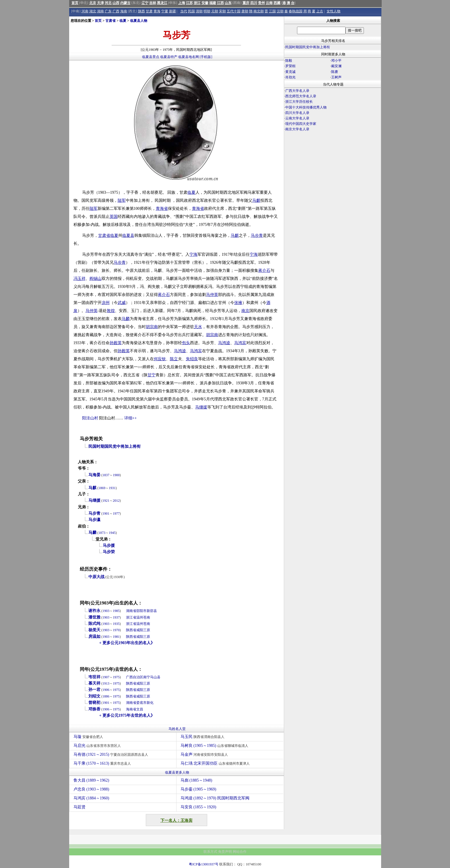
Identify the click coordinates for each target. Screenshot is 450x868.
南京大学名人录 (297, 129)
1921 (106, 501)
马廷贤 (79, 807)
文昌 (140, 709)
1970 (116, 630)
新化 (150, 703)
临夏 (123, 21)
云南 (269, 3)
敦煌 (111, 311)
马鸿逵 (224, 343)
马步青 (257, 236)
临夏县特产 (169, 57)
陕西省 (131, 630)
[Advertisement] (333, 183)
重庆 (246, 3)
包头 (186, 343)
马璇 (89, 737)
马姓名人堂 (177, 729)
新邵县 (152, 611)
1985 (116, 611)
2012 (116, 501)
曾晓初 (94, 703)
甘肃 (149, 11)
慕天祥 (94, 683)
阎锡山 (96, 279)
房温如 (94, 637)
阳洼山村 (90, 418)
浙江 (197, 3)
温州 (140, 617)
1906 (106, 690)
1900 (116, 475)
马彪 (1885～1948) (196, 780)
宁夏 (165, 11)
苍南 (147, 617)
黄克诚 (290, 72)
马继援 (201, 407)
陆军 (122, 200)
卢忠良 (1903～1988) (91, 789)
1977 (116, 514)
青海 (157, 11)
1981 (116, 637)
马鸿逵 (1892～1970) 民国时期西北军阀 (215, 798)
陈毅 (289, 61)
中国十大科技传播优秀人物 (306, 107)
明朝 (207, 11)
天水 (198, 327)
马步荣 (109, 552)
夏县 (130, 236)
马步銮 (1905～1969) (198, 789)
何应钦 (160, 359)
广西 (116, 11)
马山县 (155, 677)
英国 (114, 217)
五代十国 (234, 11)
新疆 (172, 11)
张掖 (238, 303)
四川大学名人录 (297, 113)
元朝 (215, 11)
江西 (220, 3)
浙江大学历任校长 (299, 102)
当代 (184, 11)
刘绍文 (94, 696)
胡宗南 (152, 327)
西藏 (277, 3)
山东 (228, 3)
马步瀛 (94, 520)
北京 (93, 3)
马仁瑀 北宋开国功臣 (216, 763)
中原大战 (96, 577)
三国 (272, 11)
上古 (320, 11)
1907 (106, 677)
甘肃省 (110, 21)
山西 (116, 3)
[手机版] (206, 57)
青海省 (162, 209)
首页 (75, 3)
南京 (245, 311)
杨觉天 (94, 630)
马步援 (109, 546)
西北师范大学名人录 (301, 96)
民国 (191, 11)
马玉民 (203, 737)
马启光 (98, 746)
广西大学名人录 (297, 91)
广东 (108, 11)
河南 (85, 11)
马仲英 (212, 295)
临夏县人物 (139, 21)
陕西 (141, 11)
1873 (102, 533)
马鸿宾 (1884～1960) (91, 798)
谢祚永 (94, 611)
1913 (106, 683)
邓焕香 (94, 709)
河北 (108, 3)
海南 (124, 11)
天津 (100, 3)
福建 (213, 3)
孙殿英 (116, 343)
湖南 (100, 11)
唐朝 (245, 11)
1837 (106, 475)
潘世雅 (94, 617)
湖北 (93, 11)
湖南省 (131, 611)
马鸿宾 (240, 343)
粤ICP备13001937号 (204, 864)
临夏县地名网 (189, 57)
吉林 (153, 3)
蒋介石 (264, 271)
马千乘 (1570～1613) (103, 763)
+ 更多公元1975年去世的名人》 (127, 715)
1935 (116, 624)
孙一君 (94, 690)
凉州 (106, 303)
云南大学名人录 (297, 118)
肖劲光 (290, 77)
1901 (106, 514)
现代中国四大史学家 (301, 124)
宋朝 (222, 11)
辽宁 (145, 3)
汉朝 (280, 11)
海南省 (131, 709)
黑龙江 (162, 3)
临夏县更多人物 (177, 772)
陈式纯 (94, 624)
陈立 (174, 359)
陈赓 (335, 72)
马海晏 (94, 475)
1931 (112, 488)
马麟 (126, 319)
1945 (112, 533)
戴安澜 (336, 66)
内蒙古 (125, 3)
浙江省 (131, 617)
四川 (254, 3)
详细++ (131, 418)
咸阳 (140, 630)
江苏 (189, 3)
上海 (182, 3)
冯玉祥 (79, 279)
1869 (102, 488)
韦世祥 (94, 677)
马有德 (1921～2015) (111, 754)
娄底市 (141, 703)
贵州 (261, 3)
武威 (122, 303)
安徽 (205, 3)
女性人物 (333, 11)
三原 (147, 630)
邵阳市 (141, 611)
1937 (116, 617)
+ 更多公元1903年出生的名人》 (127, 643)
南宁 (147, 677)
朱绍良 (192, 359)
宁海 (193, 254)
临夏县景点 (151, 57)
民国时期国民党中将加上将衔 (115, 446)
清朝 (199, 11)
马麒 (256, 200)
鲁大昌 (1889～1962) (91, 780)
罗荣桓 (290, 66)
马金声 (205, 754)
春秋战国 (296, 11)
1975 (116, 677)
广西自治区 (135, 677)
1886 (106, 696)
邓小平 (336, 61)
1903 (106, 611)
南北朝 (259, 11)
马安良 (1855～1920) (198, 807)
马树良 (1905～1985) (215, 746)
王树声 (336, 77)
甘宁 (152, 375)
